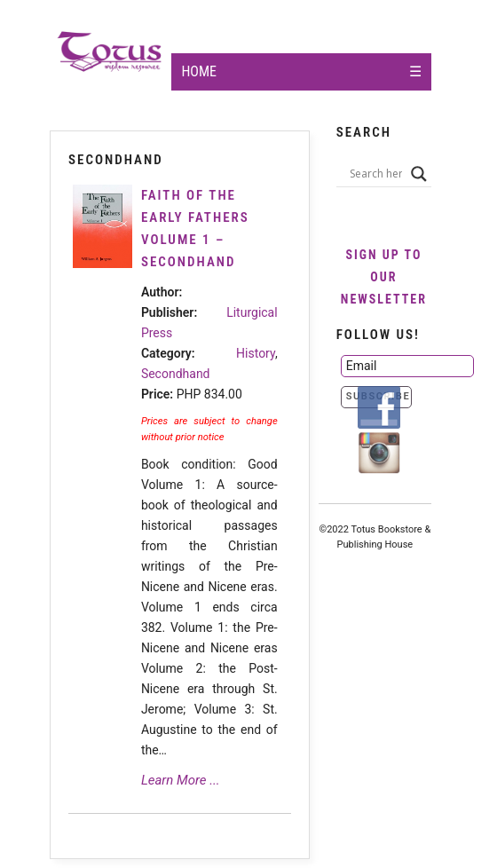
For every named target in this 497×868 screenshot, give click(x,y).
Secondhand (176, 374)
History (256, 353)
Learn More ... (181, 780)
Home (199, 71)
